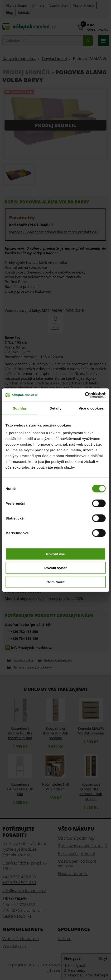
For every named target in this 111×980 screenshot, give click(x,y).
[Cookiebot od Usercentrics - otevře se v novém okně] (85, 395)
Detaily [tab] (56, 408)
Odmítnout (56, 582)
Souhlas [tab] (20, 408)
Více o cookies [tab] (91, 408)
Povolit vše (55, 554)
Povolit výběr (55, 568)
